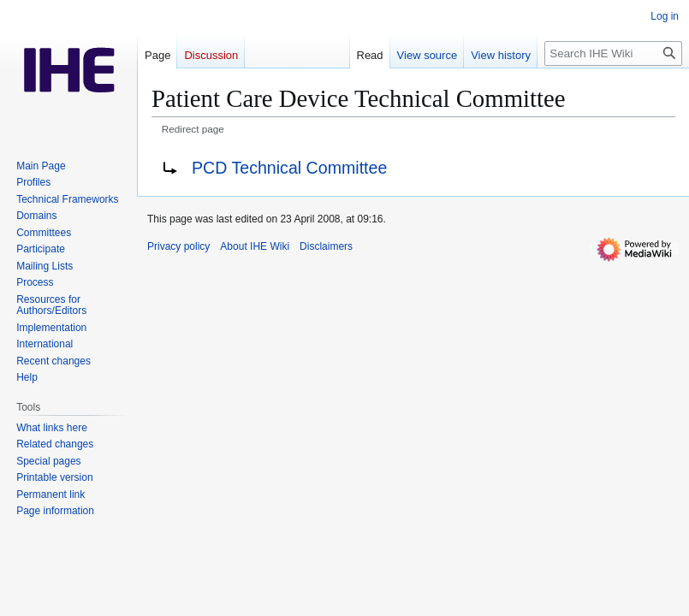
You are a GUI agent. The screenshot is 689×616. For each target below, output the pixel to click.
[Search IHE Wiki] (613, 53)
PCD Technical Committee (289, 168)
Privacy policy (178, 246)
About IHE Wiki (255, 246)
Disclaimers (326, 246)
